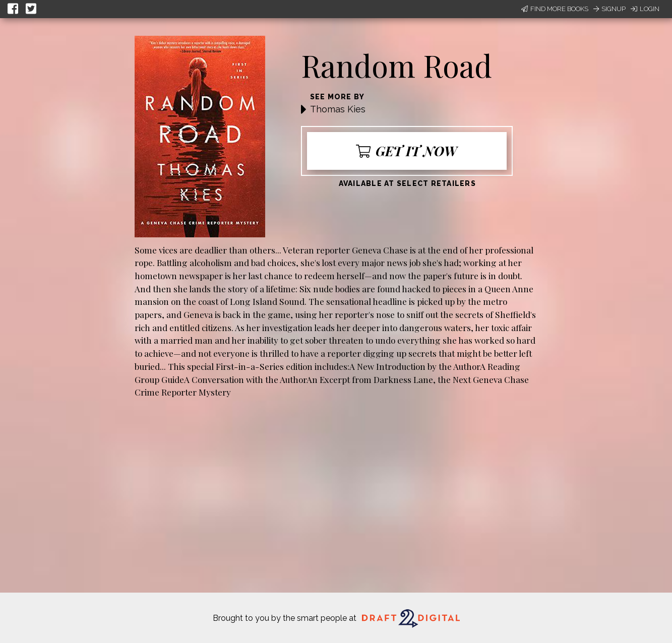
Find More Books (555, 9)
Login (645, 9)
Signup (609, 9)
